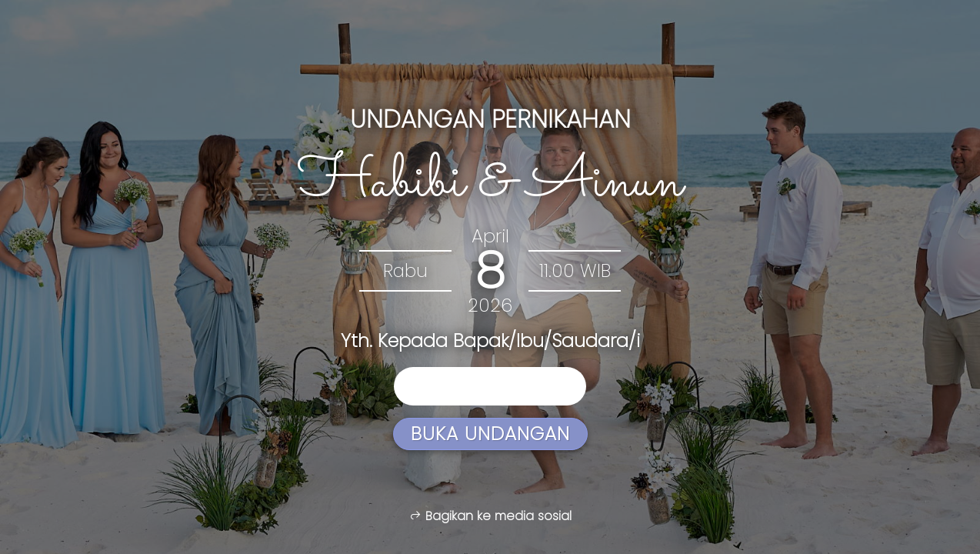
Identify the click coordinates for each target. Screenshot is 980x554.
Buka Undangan (490, 434)
